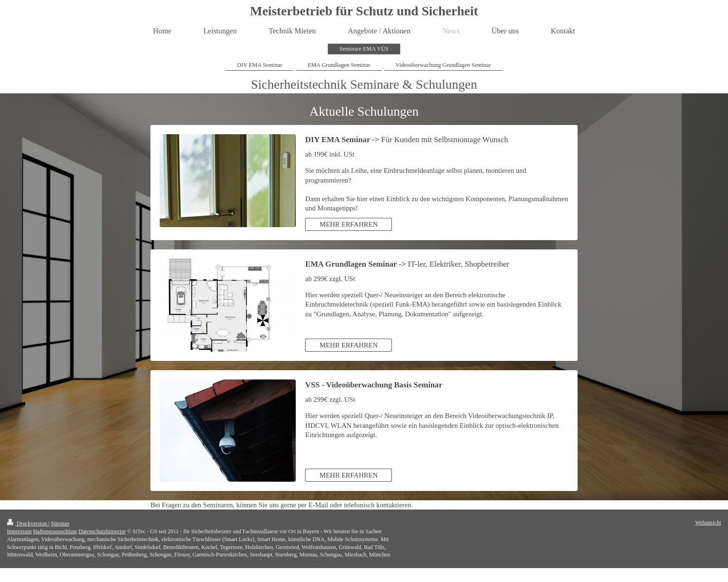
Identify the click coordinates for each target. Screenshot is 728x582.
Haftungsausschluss (55, 531)
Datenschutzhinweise (102, 531)
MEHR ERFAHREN (348, 224)
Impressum (19, 531)
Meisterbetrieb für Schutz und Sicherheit (364, 11)
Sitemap (60, 523)
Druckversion (28, 523)
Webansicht (708, 523)
